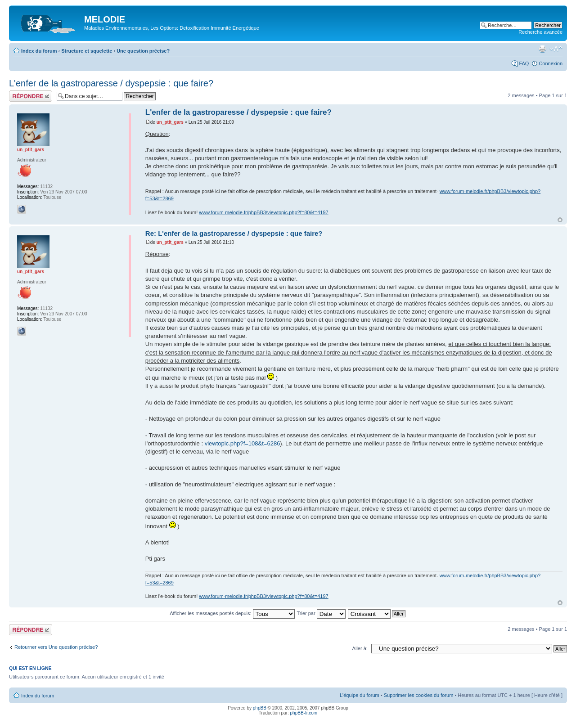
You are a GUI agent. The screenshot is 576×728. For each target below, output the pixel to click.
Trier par (321, 613)
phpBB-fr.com (304, 713)
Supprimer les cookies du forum (419, 695)
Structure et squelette (87, 51)
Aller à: (360, 648)
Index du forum (39, 51)
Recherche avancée (540, 32)
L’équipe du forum (359, 695)
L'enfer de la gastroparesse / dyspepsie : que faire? (111, 83)
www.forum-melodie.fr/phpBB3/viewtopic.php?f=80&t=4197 (263, 212)
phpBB (260, 708)
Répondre (31, 96)
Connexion (551, 63)
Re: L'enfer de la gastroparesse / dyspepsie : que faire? (234, 233)
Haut (560, 220)
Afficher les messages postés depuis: (232, 613)
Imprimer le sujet (542, 49)
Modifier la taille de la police (556, 49)
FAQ (524, 63)
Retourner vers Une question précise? (56, 647)
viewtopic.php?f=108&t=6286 (243, 443)
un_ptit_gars (170, 122)
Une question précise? (143, 51)
